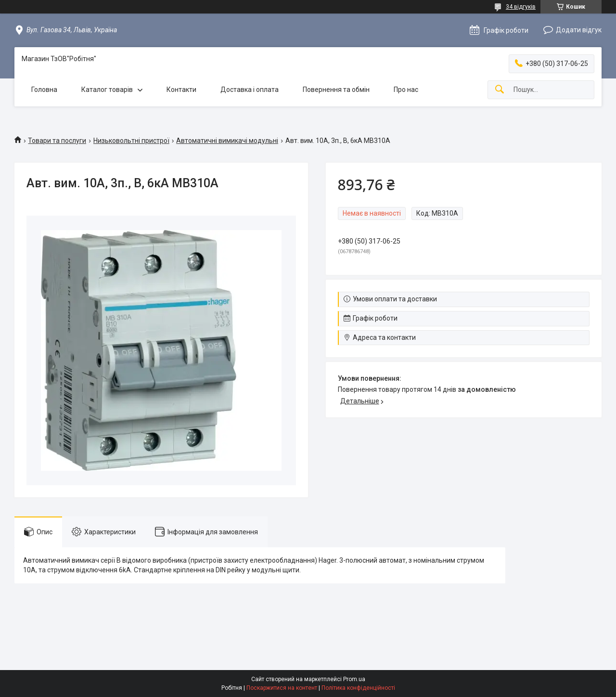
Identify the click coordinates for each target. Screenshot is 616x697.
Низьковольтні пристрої (131, 141)
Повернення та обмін (336, 90)
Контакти (181, 90)
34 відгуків (521, 7)
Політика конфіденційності (358, 688)
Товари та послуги (57, 141)
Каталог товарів (107, 90)
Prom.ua (354, 679)
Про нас (406, 90)
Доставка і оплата (250, 90)
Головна (44, 90)
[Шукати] (500, 90)
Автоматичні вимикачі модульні (227, 141)
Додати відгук (579, 30)
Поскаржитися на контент (282, 688)
